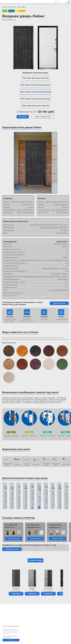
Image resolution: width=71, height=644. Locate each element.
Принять (11, 640)
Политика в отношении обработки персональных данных (10, 637)
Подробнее (16, 594)
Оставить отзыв (12, 549)
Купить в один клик (43, 117)
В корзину (23, 117)
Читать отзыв (14, 538)
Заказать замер (59, 303)
